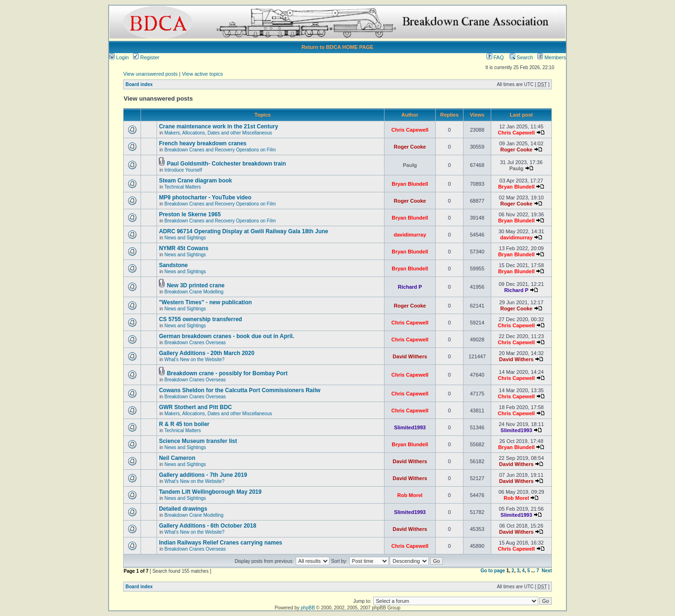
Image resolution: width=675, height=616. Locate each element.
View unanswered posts (150, 74)
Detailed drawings (183, 509)
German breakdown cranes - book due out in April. (227, 336)
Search (521, 57)
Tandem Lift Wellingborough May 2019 (210, 492)
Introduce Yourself (183, 170)
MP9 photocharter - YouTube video (205, 197)
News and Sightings (185, 238)
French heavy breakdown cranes (203, 143)
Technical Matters (183, 187)
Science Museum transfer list (198, 441)
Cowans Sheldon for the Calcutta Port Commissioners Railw (239, 390)
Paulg (410, 165)
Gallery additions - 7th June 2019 (203, 475)
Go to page (493, 571)
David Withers (410, 356)
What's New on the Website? (195, 359)
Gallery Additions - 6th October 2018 (208, 526)
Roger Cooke (410, 147)
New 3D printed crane (196, 285)
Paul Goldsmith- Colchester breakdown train (226, 164)
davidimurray (410, 235)
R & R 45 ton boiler (184, 424)
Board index (139, 84)
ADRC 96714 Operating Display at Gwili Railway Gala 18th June (243, 231)
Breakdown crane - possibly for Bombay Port (227, 373)
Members (552, 57)
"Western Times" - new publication (205, 302)
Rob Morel (410, 495)
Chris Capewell (410, 130)
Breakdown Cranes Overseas (195, 343)
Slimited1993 (410, 427)
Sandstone (173, 265)
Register (146, 57)
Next (547, 571)
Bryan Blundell (410, 184)
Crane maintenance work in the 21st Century (218, 126)
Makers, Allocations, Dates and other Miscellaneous (218, 133)
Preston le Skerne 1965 (190, 214)
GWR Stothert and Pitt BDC (195, 407)
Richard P (410, 287)
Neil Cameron (177, 458)
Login (119, 57)
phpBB (308, 608)
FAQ (495, 57)
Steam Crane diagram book (195, 181)
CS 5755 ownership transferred (200, 319)
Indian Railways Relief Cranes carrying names (220, 543)
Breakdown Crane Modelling (194, 292)
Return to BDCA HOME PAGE (338, 47)
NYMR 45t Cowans (184, 248)
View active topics (202, 74)
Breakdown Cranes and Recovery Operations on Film (220, 150)
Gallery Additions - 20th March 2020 (207, 353)
